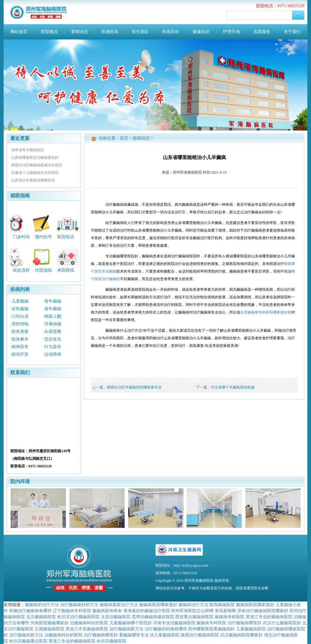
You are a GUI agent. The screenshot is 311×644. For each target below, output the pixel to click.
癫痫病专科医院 (230, 617)
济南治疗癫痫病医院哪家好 (263, 611)
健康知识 (201, 32)
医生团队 (140, 32)
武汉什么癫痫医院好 (282, 623)
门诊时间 (21, 237)
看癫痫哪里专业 (134, 635)
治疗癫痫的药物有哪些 (166, 629)
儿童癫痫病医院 (251, 629)
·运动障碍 (52, 354)
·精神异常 (19, 347)
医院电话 (66, 237)
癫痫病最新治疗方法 (119, 605)
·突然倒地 (19, 324)
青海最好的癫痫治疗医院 (147, 611)
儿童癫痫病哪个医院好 (131, 623)
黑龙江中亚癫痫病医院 (87, 629)
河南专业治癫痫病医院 (174, 623)
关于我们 (292, 32)
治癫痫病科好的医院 (89, 623)
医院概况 (49, 32)
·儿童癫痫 (19, 301)
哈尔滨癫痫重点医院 (28, 641)
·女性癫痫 (19, 309)
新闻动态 (80, 32)
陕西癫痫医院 (222, 605)
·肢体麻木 (19, 339)
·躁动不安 (19, 354)
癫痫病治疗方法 (193, 605)
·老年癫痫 (52, 309)
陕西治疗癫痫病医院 (200, 635)
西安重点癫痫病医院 (194, 617)
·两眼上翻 (52, 316)
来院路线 (66, 270)
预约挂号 (43, 237)
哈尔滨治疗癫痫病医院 (78, 617)
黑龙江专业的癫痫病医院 (269, 617)
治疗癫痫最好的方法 (79, 605)
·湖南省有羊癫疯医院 (27, 150)
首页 (124, 138)
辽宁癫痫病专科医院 (72, 611)
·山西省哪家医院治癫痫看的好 (34, 158)
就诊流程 (21, 270)
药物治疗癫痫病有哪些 (30, 611)
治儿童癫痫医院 (165, 635)
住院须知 (43, 270)
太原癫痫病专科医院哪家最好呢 (266, 312)
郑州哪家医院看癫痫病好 (211, 629)
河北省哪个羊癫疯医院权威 (233, 387)
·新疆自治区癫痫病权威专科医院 (36, 165)
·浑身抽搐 (52, 324)
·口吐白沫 (19, 316)
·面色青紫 (19, 332)
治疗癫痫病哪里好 (244, 623)
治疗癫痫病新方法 (126, 629)
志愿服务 (262, 32)
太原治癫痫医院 (116, 617)
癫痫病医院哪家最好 (158, 605)
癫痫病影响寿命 (107, 611)
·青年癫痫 (52, 301)
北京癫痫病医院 (41, 617)
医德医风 (110, 32)
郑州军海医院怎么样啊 (192, 611)
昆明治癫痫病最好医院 (153, 617)
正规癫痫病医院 (50, 629)
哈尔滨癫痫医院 (111, 641)
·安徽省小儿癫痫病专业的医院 (34, 173)
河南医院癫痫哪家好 (50, 623)
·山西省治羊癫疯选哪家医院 (33, 180)
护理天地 (231, 32)
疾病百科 (171, 32)
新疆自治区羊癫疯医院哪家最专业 (134, 387)
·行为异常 (52, 347)
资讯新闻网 (225, 611)
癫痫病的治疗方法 (42, 605)
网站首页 (19, 32)
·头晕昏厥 (52, 332)
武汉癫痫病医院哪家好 (241, 635)
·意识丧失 (52, 339)
